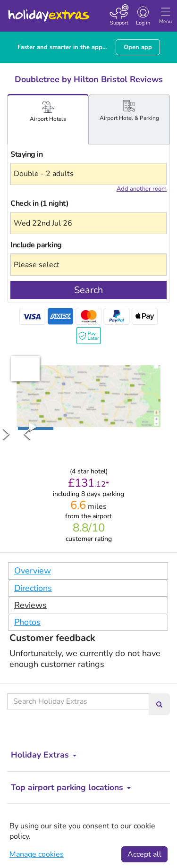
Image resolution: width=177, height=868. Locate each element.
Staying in (26, 154)
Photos (27, 622)
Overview (33, 571)
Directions (33, 588)
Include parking (36, 245)
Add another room (142, 189)
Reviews (30, 605)
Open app (138, 47)
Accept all (144, 854)
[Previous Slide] (27, 434)
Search (88, 290)
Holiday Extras (48, 11)
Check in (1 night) (39, 203)
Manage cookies (37, 854)
